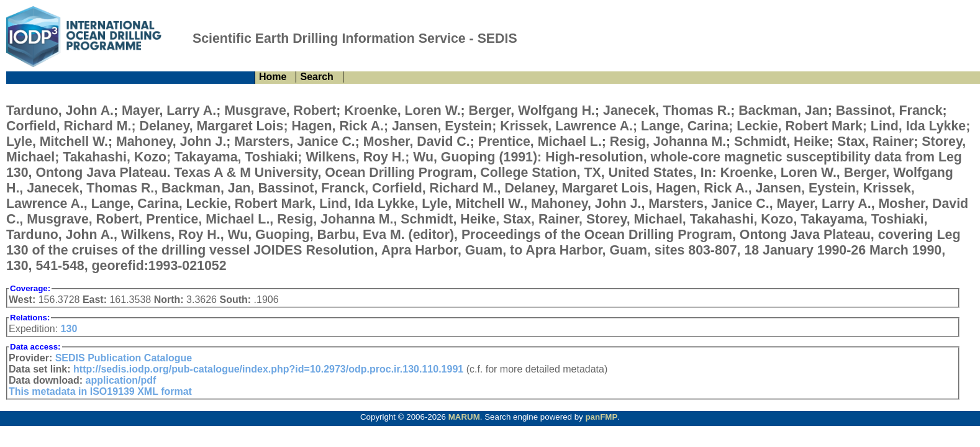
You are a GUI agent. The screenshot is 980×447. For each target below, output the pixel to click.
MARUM (464, 417)
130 (69, 329)
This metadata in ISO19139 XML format (100, 391)
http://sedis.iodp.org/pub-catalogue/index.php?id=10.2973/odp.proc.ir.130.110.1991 (268, 369)
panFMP (601, 417)
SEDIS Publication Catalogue (124, 358)
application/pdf (121, 380)
